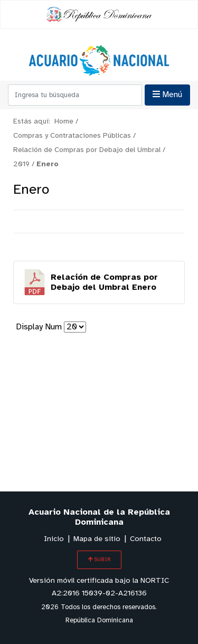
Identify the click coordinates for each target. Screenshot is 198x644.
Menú (167, 94)
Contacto (146, 539)
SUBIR (99, 560)
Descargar (99, 282)
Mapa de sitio (97, 539)
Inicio (54, 539)
